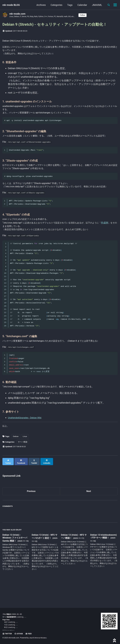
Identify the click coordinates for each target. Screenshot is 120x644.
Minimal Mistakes (42, 638)
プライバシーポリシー (10, 630)
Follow (91, 15)
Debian (16, 459)
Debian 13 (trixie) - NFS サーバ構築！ (74, 557)
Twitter (8, 634)
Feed (31, 634)
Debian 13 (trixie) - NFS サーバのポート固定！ (45, 557)
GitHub (20, 634)
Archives (40, 5)
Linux (25, 459)
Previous (31, 511)
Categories (55, 5)
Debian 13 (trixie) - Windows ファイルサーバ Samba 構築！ (15, 558)
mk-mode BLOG (11, 5)
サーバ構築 (23, 464)
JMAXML (96, 5)
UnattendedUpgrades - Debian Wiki (27, 439)
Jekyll (31, 638)
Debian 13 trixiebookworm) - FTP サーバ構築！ (103, 558)
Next (89, 511)
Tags (69, 5)
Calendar (81, 5)
